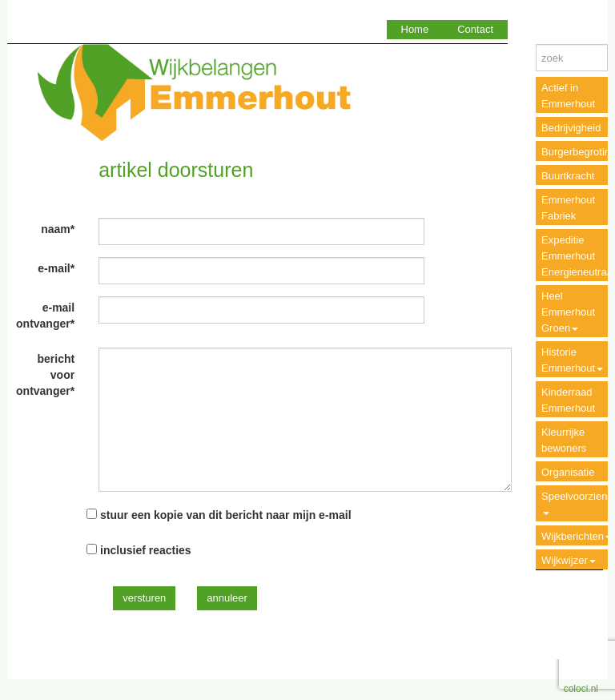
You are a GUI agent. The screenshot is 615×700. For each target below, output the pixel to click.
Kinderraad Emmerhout (568, 400)
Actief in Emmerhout (568, 96)
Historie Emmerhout (572, 360)
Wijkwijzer (569, 560)
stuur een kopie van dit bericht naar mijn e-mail (226, 515)
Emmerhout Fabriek (568, 208)
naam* (58, 229)
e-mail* (56, 268)
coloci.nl (581, 689)
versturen (144, 598)
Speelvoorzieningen (578, 503)
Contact (475, 29)
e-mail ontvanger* (45, 316)
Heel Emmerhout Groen (568, 312)
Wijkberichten (577, 536)
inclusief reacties (146, 550)
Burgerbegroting (578, 152)
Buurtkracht (568, 176)
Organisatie (568, 472)
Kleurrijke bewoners (564, 440)
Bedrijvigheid (571, 128)
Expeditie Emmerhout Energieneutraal (578, 256)
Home (415, 29)
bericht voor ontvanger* (45, 375)
